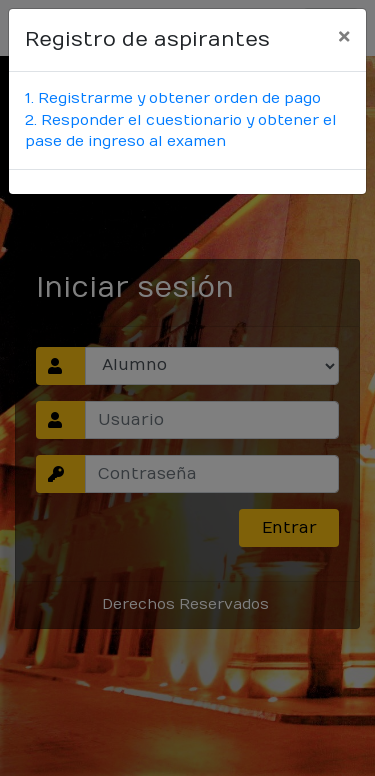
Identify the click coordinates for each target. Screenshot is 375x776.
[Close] (344, 37)
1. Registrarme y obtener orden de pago (173, 98)
